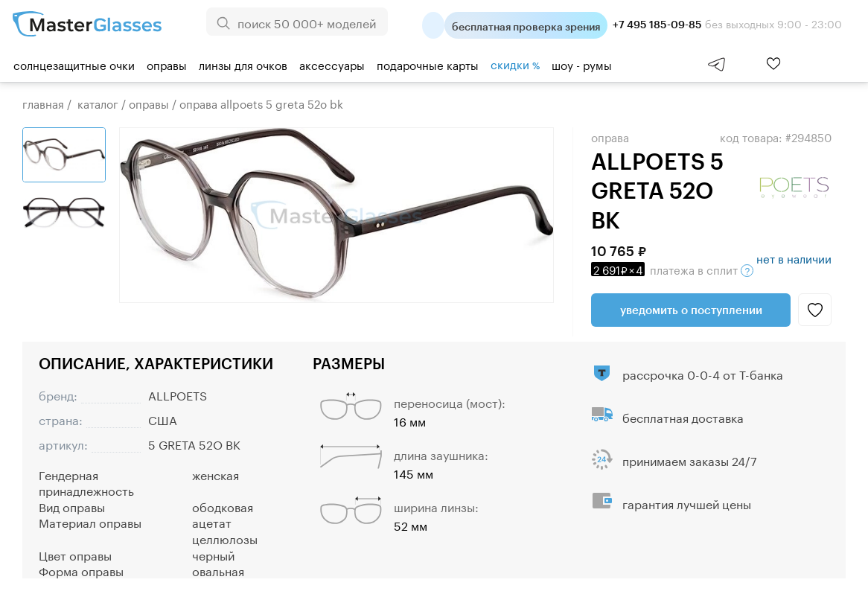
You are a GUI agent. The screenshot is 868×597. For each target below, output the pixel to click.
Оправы (167, 64)
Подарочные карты (428, 64)
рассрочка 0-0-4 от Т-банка (703, 373)
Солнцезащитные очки (74, 64)
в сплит (672, 269)
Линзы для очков (243, 64)
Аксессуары (332, 64)
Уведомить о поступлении (691, 310)
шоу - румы (582, 64)
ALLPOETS (178, 394)
